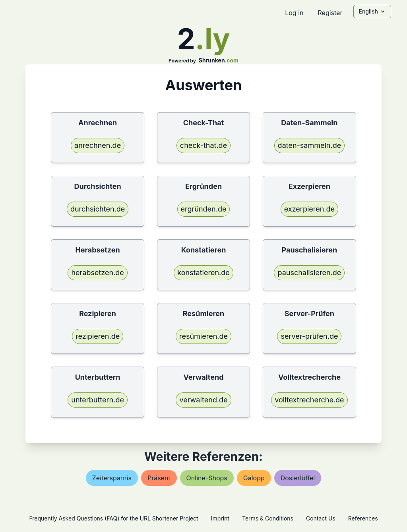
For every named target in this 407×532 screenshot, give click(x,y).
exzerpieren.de (309, 209)
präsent (159, 478)
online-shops (207, 478)
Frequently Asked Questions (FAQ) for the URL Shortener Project (113, 518)
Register (330, 13)
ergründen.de (204, 209)
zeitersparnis (112, 478)
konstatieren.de (203, 273)
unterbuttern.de (98, 400)
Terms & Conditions (268, 518)
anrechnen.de (98, 145)
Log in (294, 13)
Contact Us (321, 518)
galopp (254, 478)
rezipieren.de (98, 336)
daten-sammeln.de (310, 145)
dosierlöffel (298, 478)
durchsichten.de (98, 209)
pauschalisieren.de (309, 273)
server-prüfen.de (309, 336)
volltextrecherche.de (309, 400)
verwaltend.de (203, 400)
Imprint (220, 518)
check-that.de (203, 145)
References (363, 518)
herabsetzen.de (97, 273)
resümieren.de (203, 336)
